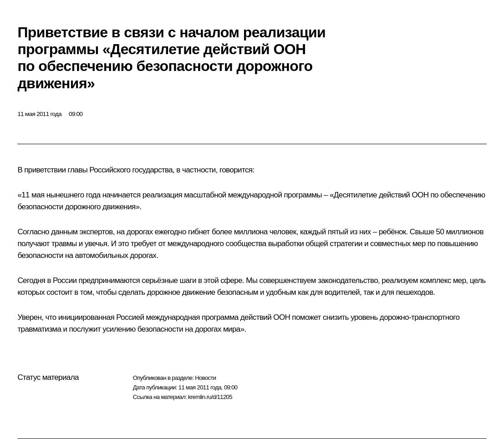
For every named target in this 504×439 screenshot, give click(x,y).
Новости (205, 378)
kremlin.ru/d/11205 (210, 397)
